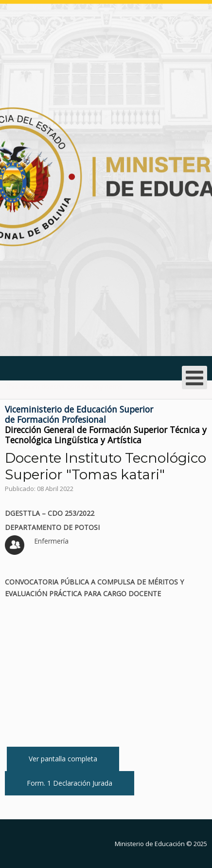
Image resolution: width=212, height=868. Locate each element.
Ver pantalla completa (63, 759)
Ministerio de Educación (150, 844)
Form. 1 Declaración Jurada (70, 783)
